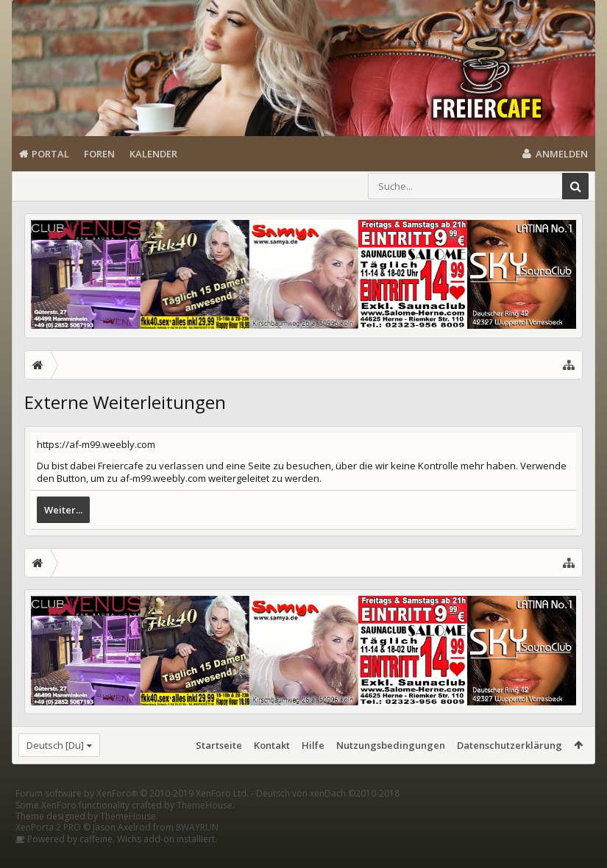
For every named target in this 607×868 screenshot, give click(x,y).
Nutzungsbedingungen (391, 745)
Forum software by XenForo (132, 817)
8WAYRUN (197, 851)
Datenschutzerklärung (510, 745)
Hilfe (313, 745)
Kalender (153, 154)
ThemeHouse (205, 829)
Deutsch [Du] (55, 745)
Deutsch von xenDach (328, 817)
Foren (99, 154)
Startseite (219, 745)
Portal (50, 154)
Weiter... (63, 510)
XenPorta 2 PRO (48, 851)
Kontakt (272, 745)
